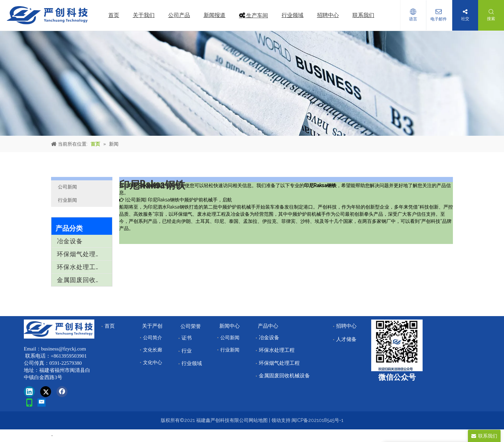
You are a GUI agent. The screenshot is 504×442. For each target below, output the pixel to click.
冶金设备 (70, 241)
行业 (187, 351)
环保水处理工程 (80, 267)
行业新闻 (67, 200)
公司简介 (153, 338)
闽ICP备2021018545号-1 (317, 420)
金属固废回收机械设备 (84, 280)
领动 (276, 420)
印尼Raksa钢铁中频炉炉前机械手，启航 (190, 200)
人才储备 (346, 339)
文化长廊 (153, 350)
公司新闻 (67, 187)
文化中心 (153, 362)
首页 (110, 326)
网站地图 (258, 420)
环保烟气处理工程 (83, 254)
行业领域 (192, 363)
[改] (397, 345)
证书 (187, 338)
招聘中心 (346, 326)
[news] (252, 83)
